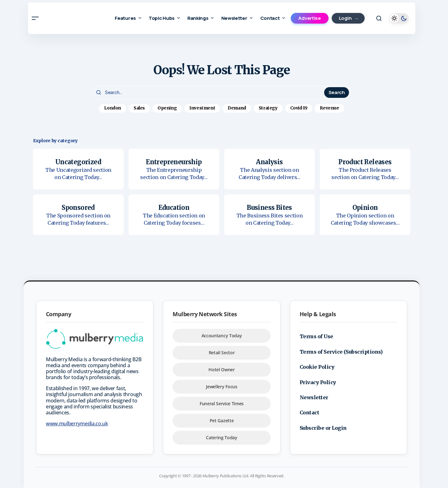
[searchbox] (209, 93)
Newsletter (314, 397)
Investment (202, 108)
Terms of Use (316, 336)
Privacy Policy (318, 382)
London (113, 108)
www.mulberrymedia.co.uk (77, 423)
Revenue (329, 108)
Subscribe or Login (323, 428)
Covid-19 (299, 108)
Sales (139, 108)
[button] (35, 18)
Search (337, 92)
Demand (237, 108)
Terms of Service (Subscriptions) (341, 352)
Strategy (268, 108)
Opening (167, 108)
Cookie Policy (317, 367)
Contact (310, 412)
